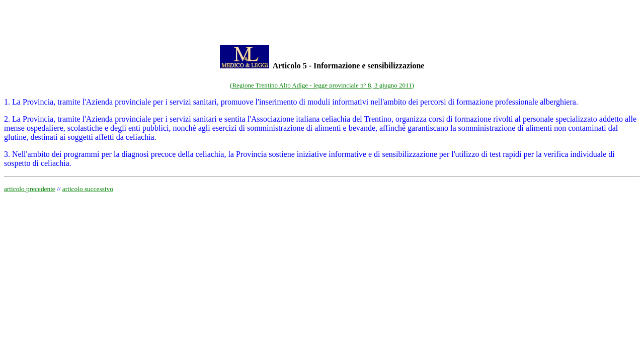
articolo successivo (88, 189)
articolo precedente (30, 189)
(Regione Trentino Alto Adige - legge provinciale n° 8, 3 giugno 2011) (322, 85)
